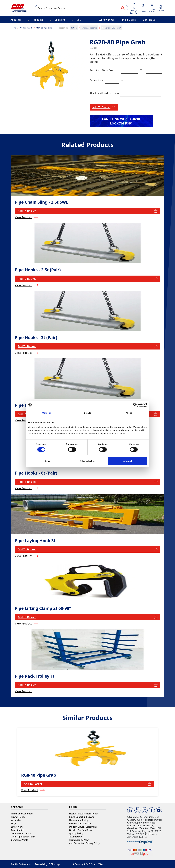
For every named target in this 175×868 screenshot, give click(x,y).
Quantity (95, 80)
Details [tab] (88, 413)
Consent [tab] (46, 413)
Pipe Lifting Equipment (111, 28)
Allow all (128, 461)
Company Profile (20, 840)
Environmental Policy (80, 823)
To (142, 70)
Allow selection (87, 461)
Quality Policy (76, 833)
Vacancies (16, 820)
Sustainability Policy (79, 840)
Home (14, 28)
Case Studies (18, 830)
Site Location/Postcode (104, 93)
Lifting (74, 28)
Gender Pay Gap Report (81, 830)
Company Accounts (21, 833)
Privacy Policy (18, 817)
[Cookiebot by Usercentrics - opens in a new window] (135, 405)
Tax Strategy (76, 837)
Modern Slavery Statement (83, 827)
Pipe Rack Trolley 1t (35, 676)
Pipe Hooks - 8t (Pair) (36, 473)
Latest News (17, 827)
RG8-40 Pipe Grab (39, 775)
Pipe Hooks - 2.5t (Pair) (38, 270)
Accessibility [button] (41, 864)
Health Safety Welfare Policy (84, 814)
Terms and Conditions (22, 814)
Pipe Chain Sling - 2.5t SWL (42, 202)
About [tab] (129, 413)
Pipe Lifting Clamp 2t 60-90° (43, 608)
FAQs (14, 823)
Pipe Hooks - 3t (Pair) (36, 338)
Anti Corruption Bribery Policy (84, 843)
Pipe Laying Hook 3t (35, 541)
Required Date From (103, 70)
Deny (47, 461)
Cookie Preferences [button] (21, 864)
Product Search (26, 28)
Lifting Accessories (89, 28)
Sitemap (55, 864)
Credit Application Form (23, 837)
